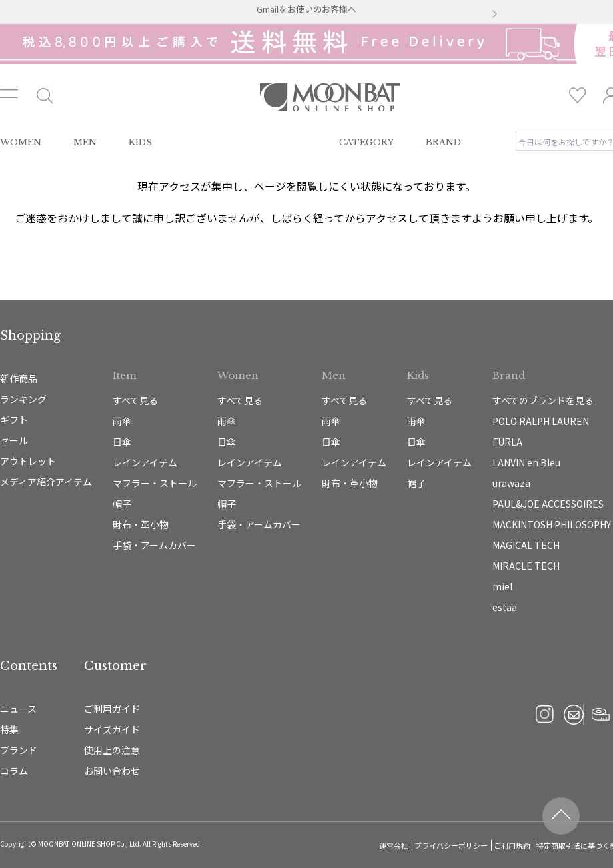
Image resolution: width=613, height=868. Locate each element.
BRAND (443, 142)
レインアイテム (145, 462)
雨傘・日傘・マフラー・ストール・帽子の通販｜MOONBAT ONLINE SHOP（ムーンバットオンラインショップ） (330, 97)
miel (502, 586)
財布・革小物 (141, 524)
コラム (14, 771)
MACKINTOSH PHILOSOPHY (552, 524)
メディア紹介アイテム (46, 482)
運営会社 (394, 845)
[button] (119, 15)
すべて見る (135, 400)
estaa (505, 607)
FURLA (507, 442)
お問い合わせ (112, 771)
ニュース (18, 709)
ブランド (19, 750)
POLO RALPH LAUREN (541, 421)
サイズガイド (112, 729)
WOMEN (21, 142)
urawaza (511, 483)
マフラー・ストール (155, 483)
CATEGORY (366, 142)
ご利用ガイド (112, 709)
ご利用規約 (512, 845)
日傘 (122, 442)
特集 (9, 729)
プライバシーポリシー (451, 845)
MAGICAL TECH (526, 545)
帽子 (122, 504)
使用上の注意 (112, 750)
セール (14, 440)
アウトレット (28, 461)
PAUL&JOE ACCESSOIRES (548, 504)
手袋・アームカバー (154, 545)
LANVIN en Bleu (526, 462)
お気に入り (578, 95)
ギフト (14, 420)
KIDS (140, 142)
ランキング (23, 399)
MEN (85, 142)
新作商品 (19, 378)
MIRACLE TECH (526, 566)
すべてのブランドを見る (543, 400)
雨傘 (122, 421)
